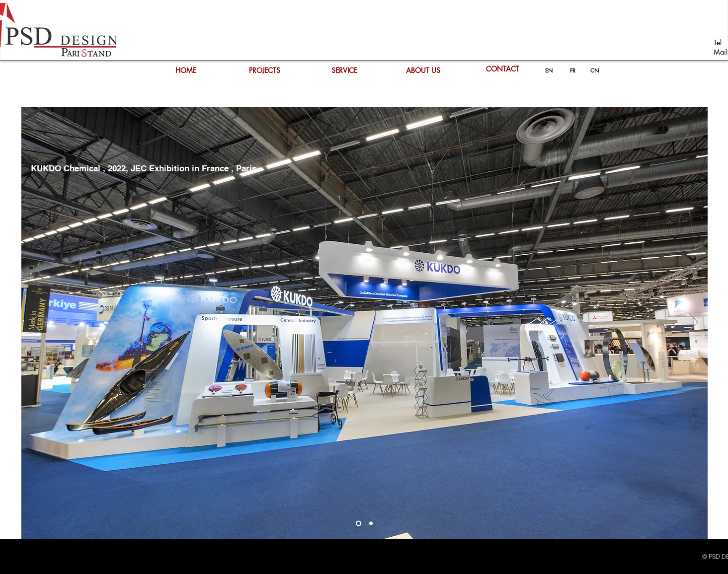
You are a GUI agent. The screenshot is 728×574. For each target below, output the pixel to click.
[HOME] (186, 71)
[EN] (549, 71)
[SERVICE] (344, 71)
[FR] (573, 71)
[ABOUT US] (423, 71)
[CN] (595, 71)
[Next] (694, 323)
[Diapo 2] (359, 524)
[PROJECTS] (265, 71)
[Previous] (35, 323)
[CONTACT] (503, 69)
